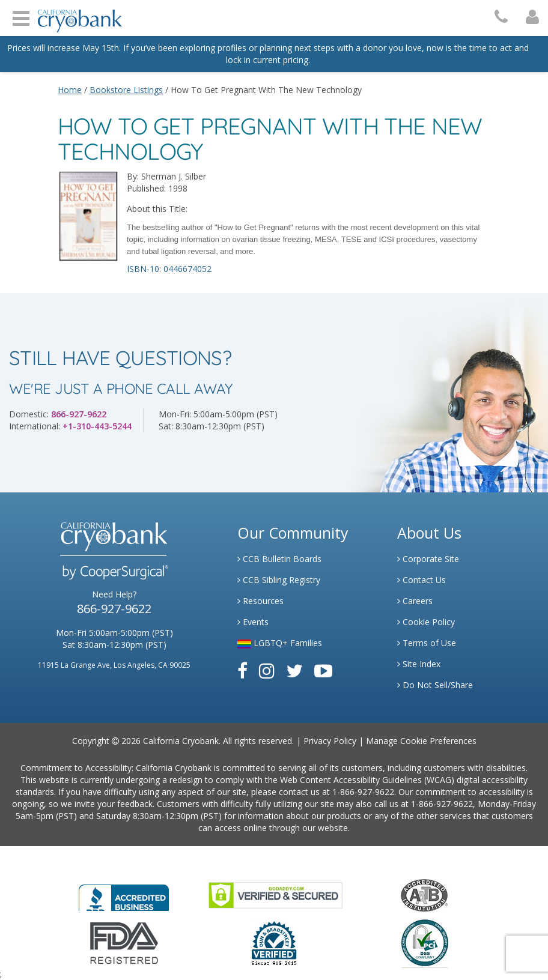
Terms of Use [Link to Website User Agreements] (427, 643)
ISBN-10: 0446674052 (169, 269)
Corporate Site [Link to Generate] (428, 559)
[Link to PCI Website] (424, 942)
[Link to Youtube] (323, 670)
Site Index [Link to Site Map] (419, 664)
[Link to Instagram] (267, 670)
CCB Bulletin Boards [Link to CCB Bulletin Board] (279, 559)
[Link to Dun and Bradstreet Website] (274, 942)
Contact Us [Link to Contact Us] (422, 580)
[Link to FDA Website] (124, 942)
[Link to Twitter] (294, 670)
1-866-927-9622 (363, 792)
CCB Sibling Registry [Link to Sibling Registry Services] (279, 580)
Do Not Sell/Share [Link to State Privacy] (435, 685)
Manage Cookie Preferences (421, 741)
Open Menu (21, 17)
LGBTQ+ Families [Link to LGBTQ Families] (280, 643)
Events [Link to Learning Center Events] (253, 622)
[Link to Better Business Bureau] (124, 894)
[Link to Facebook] (242, 670)
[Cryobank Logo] (77, 17)
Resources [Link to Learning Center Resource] (260, 601)
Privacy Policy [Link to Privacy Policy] (330, 741)
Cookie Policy (426, 622)
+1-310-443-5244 (97, 426)
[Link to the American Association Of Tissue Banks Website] (424, 894)
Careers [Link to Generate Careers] (415, 601)
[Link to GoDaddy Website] (276, 894)
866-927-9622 (79, 414)
